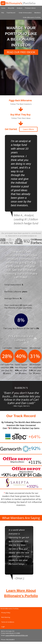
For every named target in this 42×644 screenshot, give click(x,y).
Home (3, 8)
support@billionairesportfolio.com (17, 635)
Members (38, 13)
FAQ (3, 13)
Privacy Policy (6, 613)
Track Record (11, 13)
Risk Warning (6, 617)
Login (3, 627)
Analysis (20, 8)
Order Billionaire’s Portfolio (32, 17)
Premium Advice (30, 8)
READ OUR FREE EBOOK (21, 52)
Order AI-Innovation (25, 13)
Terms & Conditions (8, 622)
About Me (11, 8)
